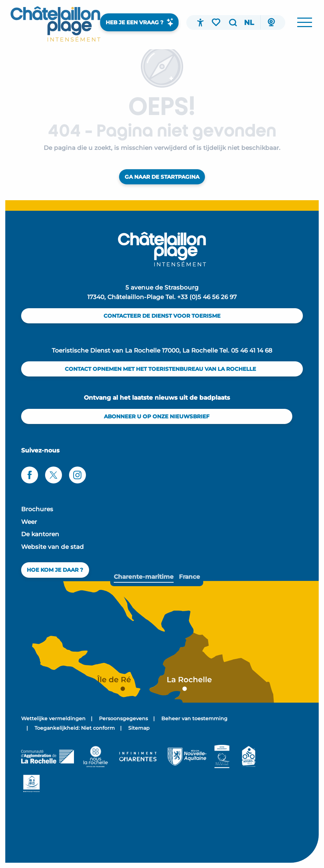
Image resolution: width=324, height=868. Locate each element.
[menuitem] (55, 24)
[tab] (144, 577)
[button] (233, 23)
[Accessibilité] (200, 23)
